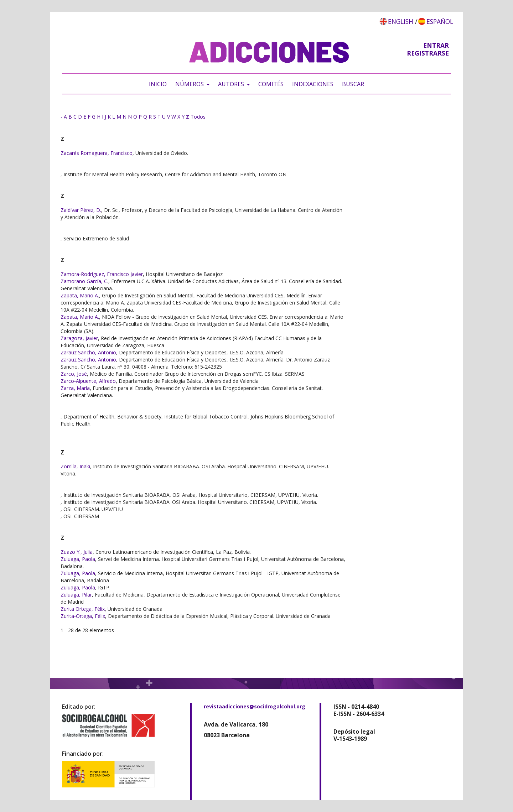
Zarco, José (74, 374)
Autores (232, 84)
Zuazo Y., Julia (77, 552)
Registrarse (428, 53)
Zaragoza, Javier (79, 338)
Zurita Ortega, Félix (83, 609)
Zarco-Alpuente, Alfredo (88, 381)
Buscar (353, 84)
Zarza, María (75, 388)
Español (440, 21)
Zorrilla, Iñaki (75, 466)
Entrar (436, 45)
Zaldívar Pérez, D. (81, 210)
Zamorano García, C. (84, 281)
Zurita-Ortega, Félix (83, 616)
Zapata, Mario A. (80, 295)
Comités (271, 84)
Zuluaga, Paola (78, 559)
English (401, 21)
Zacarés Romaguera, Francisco (97, 153)
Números (190, 84)
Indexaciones (313, 84)
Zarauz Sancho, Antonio (88, 352)
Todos (198, 117)
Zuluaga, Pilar (76, 595)
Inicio (158, 84)
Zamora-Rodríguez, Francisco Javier (102, 274)
